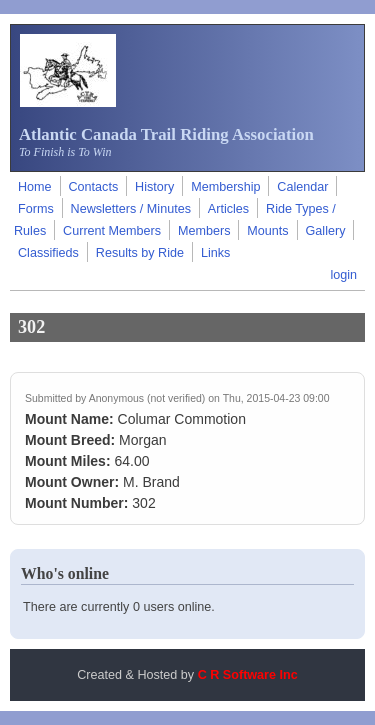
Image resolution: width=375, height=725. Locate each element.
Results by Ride (140, 253)
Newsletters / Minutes (131, 209)
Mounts (267, 231)
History (154, 187)
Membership (225, 187)
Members (204, 231)
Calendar (302, 187)
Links (215, 253)
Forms (36, 209)
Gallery (326, 231)
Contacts (93, 187)
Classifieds (48, 253)
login (343, 275)
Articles (228, 209)
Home (35, 187)
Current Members (112, 231)
